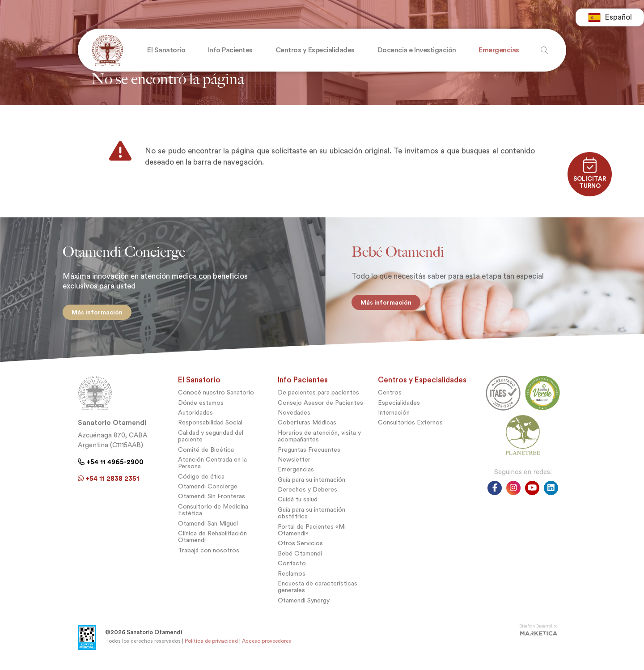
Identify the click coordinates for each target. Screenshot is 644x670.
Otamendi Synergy (304, 603)
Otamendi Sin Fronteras (212, 498)
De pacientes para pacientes (318, 395)
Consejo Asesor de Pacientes (320, 405)
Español (610, 18)
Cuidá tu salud (298, 502)
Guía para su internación (311, 482)
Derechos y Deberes (307, 492)
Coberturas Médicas (307, 425)
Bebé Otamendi (300, 556)
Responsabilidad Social (210, 425)
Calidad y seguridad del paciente (211, 438)
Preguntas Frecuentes (309, 452)
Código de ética (201, 479)
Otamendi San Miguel (208, 526)
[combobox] (610, 18)
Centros (390, 395)
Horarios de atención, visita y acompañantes (319, 438)
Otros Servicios (300, 545)
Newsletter (294, 462)
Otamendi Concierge (208, 489)
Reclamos (292, 576)
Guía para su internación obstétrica (311, 515)
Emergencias (296, 472)
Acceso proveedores (267, 643)
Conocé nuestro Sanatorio (216, 395)
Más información (95, 312)
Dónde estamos (201, 405)
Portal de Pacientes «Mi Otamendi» (312, 532)
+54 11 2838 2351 (108, 481)
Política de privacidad (211, 643)
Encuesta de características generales (318, 589)
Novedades (294, 415)
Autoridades (195, 415)
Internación (394, 415)
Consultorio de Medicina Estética (213, 512)
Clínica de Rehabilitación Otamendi (212, 539)
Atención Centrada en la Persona (212, 465)
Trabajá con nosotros (209, 553)
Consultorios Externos (410, 425)
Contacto (292, 566)
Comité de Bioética (206, 452)
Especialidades (399, 405)
